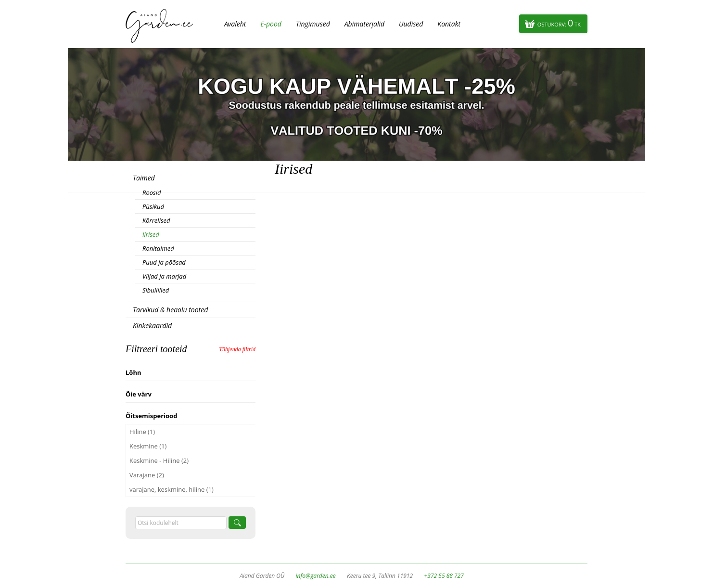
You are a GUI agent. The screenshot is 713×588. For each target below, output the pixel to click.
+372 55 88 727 (444, 576)
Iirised (151, 234)
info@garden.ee (316, 576)
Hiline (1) (142, 432)
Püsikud (153, 206)
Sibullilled (156, 290)
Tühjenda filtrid (237, 349)
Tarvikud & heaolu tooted (170, 310)
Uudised (411, 24)
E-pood (271, 24)
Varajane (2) (147, 475)
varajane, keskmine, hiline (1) (172, 489)
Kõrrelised (156, 220)
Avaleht (235, 24)
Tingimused (313, 24)
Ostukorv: (559, 23)
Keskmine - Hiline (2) (159, 460)
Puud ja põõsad (164, 262)
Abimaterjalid (364, 24)
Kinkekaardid (152, 326)
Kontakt (449, 24)
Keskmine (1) (148, 446)
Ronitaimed (158, 248)
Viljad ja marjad (164, 276)
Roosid (152, 192)
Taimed (144, 178)
